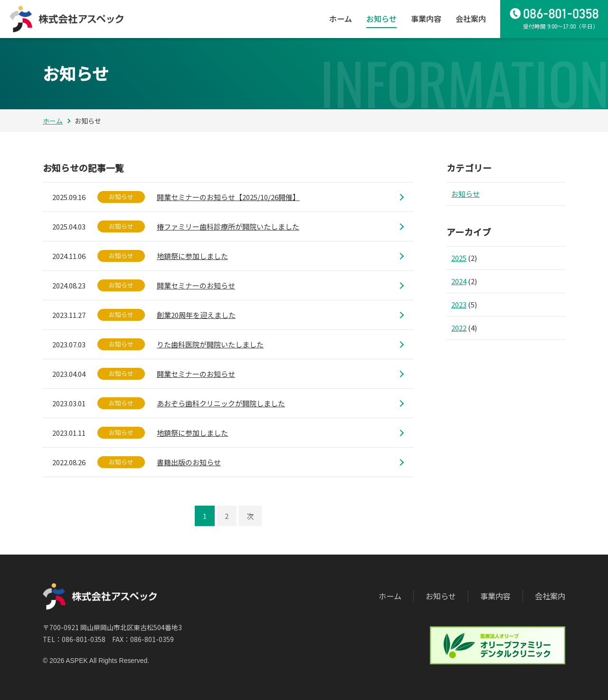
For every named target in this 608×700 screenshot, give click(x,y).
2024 (459, 281)
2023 (459, 304)
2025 (459, 258)
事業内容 (426, 19)
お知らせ (381, 19)
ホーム (341, 19)
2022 (459, 328)
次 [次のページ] (250, 516)
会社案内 (471, 19)
